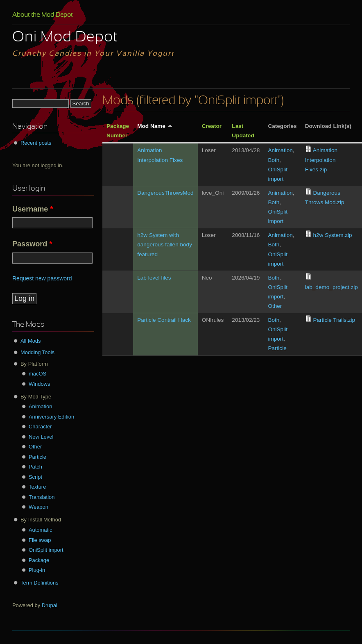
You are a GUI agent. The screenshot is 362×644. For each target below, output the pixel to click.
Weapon (38, 507)
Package (39, 560)
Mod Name (155, 126)
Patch (35, 467)
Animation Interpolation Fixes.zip (321, 160)
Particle (277, 348)
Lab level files (154, 278)
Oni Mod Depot (65, 38)
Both (274, 160)
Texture (37, 487)
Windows (39, 384)
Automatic (40, 530)
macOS (37, 374)
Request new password (42, 278)
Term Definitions (40, 583)
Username (33, 209)
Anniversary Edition (51, 417)
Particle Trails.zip (334, 320)
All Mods (31, 341)
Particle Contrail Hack (164, 320)
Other (275, 306)
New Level (41, 437)
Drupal (50, 605)
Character (40, 427)
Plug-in (37, 570)
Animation (280, 150)
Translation (42, 497)
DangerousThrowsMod (165, 193)
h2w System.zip (332, 235)
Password (32, 244)
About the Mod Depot (42, 15)
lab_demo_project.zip (331, 287)
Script (35, 477)
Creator (212, 126)
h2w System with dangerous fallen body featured (165, 245)
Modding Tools (37, 352)
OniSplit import (46, 550)
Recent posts (36, 143)
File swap (40, 540)
